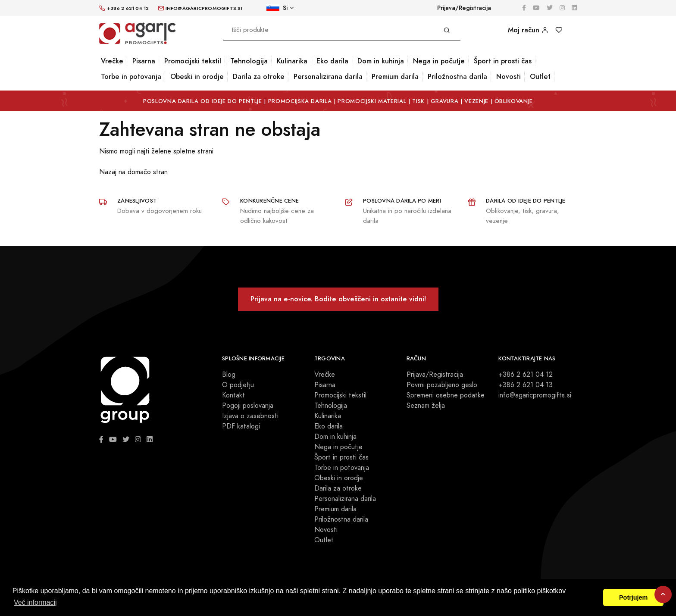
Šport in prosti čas (503, 61)
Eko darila (332, 61)
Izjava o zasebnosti (250, 416)
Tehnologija (249, 61)
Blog (229, 375)
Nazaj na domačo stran (133, 172)
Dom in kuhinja (381, 61)
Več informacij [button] (35, 602)
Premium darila (395, 77)
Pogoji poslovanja (248, 406)
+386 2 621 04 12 (526, 375)
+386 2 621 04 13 (526, 385)
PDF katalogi (241, 426)
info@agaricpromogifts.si (535, 395)
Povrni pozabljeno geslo (442, 385)
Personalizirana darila (328, 77)
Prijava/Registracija (464, 8)
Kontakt (233, 395)
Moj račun (528, 30)
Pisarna (144, 61)
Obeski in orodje (197, 77)
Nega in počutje (439, 61)
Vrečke (112, 61)
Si (277, 8)
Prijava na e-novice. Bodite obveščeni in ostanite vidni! (338, 299)
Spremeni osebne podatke (446, 395)
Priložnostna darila (457, 77)
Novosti (509, 77)
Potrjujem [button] (633, 597)
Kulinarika (292, 61)
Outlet (540, 77)
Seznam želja (426, 406)
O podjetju (238, 385)
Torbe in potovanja (131, 77)
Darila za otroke (259, 77)
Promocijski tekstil (193, 61)
